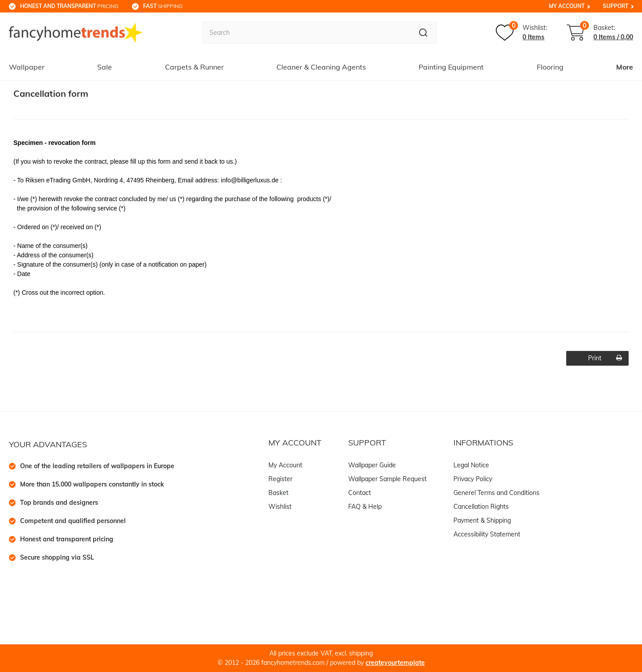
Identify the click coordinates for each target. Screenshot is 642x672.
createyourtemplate (395, 663)
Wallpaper (27, 67)
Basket (278, 493)
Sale (105, 67)
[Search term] (306, 33)
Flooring (550, 67)
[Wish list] (521, 33)
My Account (567, 6)
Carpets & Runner (194, 67)
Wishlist (280, 507)
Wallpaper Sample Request (387, 479)
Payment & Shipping (482, 520)
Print (605, 358)
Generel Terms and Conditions (496, 493)
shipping (163, 6)
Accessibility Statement (487, 534)
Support (615, 6)
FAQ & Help (365, 507)
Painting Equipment (451, 67)
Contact (360, 493)
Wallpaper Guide (372, 465)
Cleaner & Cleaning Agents (321, 67)
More (625, 67)
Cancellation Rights (481, 507)
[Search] (423, 33)
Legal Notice (471, 465)
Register (280, 479)
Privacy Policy (473, 479)
